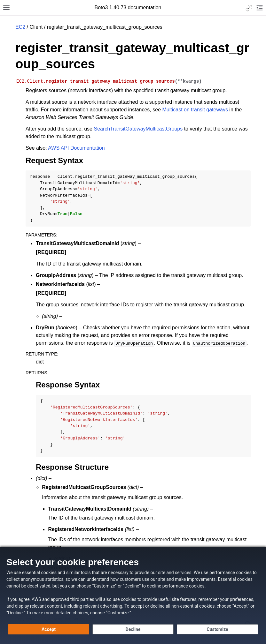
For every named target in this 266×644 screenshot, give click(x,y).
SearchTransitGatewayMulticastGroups (138, 129)
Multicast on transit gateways (195, 110)
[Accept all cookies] (49, 629)
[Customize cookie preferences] (217, 629)
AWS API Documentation (76, 148)
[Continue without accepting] (133, 629)
